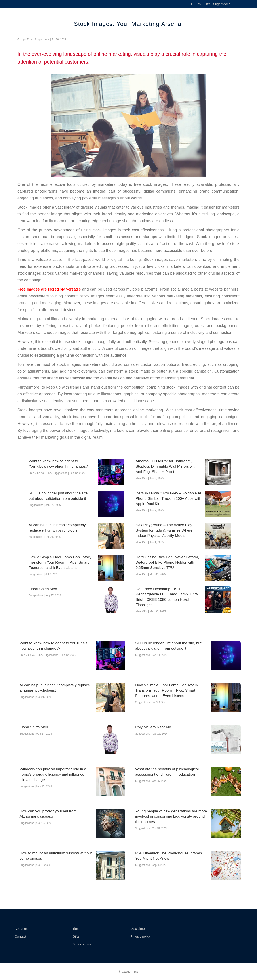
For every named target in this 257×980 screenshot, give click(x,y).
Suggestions (222, 4)
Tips (198, 4)
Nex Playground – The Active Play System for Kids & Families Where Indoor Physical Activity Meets (164, 530)
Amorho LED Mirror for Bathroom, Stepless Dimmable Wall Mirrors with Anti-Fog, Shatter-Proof (166, 466)
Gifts (207, 4)
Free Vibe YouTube (40, 473)
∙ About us (20, 929)
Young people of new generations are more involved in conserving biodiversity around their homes (171, 816)
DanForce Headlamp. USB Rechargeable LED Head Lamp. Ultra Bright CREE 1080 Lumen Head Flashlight (167, 597)
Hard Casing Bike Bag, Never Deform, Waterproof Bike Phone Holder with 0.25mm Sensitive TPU (167, 562)
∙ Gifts (75, 936)
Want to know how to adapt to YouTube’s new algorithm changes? (58, 464)
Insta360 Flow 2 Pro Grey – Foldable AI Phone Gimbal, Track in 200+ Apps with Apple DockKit (168, 499)
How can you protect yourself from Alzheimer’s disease (48, 814)
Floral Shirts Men (43, 589)
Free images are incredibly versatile (49, 289)
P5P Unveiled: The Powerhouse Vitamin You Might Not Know (168, 856)
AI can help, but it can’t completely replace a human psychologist (57, 528)
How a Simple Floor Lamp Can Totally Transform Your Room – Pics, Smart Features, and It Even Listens (60, 562)
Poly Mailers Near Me (153, 727)
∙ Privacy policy (139, 936)
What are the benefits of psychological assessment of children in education (167, 772)
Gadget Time (25, 40)
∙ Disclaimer (137, 929)
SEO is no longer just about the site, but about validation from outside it (59, 496)
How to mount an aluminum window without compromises (56, 856)
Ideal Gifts (142, 478)
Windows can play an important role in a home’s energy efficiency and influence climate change (53, 774)
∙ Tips (75, 929)
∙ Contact (19, 936)
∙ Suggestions (81, 944)
